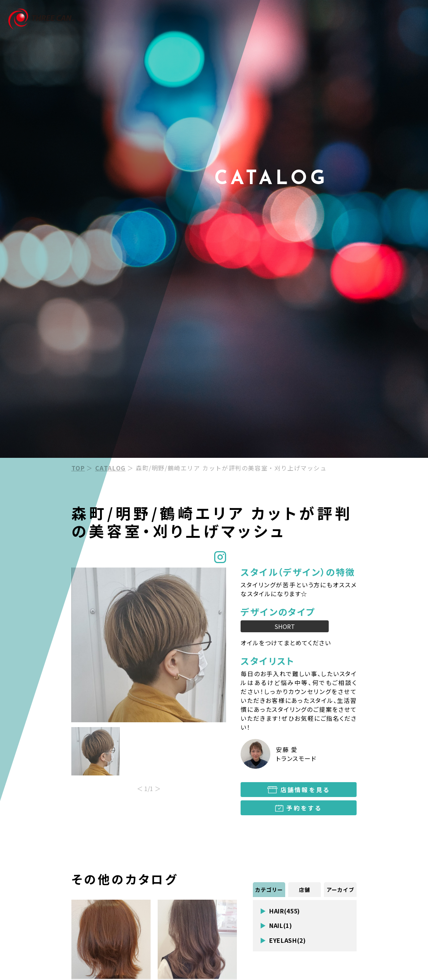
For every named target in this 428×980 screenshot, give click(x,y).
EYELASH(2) (287, 940)
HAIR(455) (285, 911)
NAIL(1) (281, 926)
